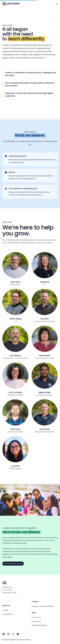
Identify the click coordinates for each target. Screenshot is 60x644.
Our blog (5, 610)
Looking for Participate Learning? (43, 606)
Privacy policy (36, 621)
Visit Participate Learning (13, 564)
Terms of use (36, 617)
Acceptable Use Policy (39, 625)
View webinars (7, 614)
